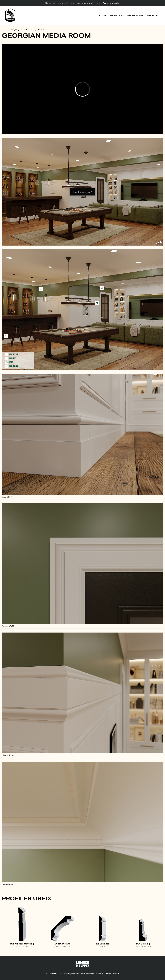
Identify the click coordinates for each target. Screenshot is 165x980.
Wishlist (153, 15)
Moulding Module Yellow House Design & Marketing (84, 973)
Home (102, 15)
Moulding (117, 15)
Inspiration (135, 15)
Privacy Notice (113, 973)
